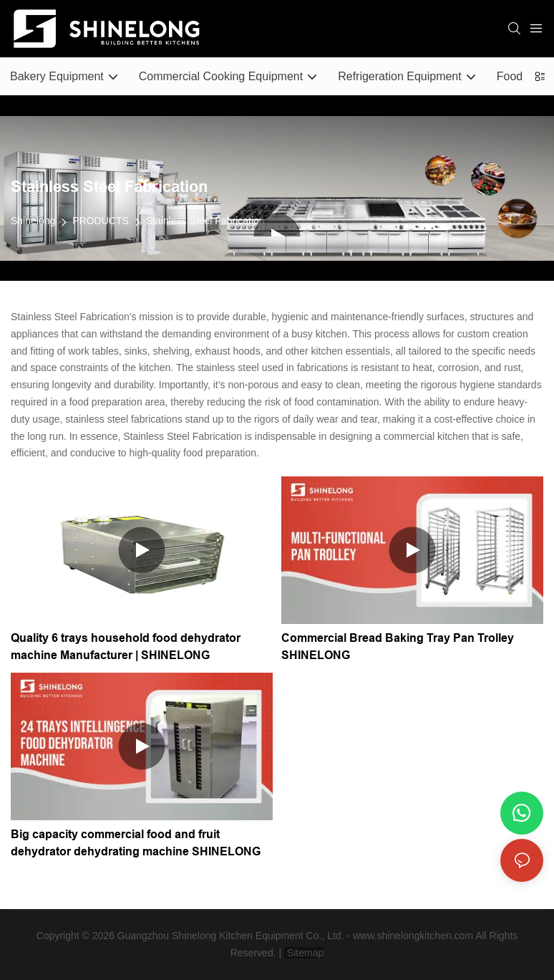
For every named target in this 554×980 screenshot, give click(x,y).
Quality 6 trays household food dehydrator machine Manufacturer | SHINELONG (126, 647)
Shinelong (33, 221)
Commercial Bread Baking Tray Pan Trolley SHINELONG (398, 647)
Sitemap (304, 953)
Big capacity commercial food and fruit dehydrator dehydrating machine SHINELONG (136, 843)
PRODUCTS (101, 221)
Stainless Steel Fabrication (205, 221)
